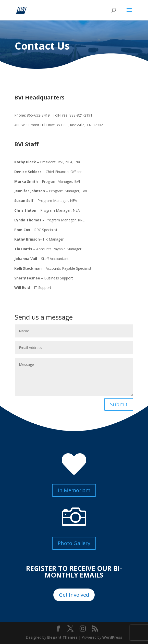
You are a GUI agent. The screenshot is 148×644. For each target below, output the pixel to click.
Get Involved (74, 595)
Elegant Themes (62, 637)
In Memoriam (74, 490)
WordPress (112, 637)
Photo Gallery (74, 543)
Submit (119, 404)
